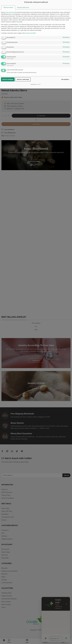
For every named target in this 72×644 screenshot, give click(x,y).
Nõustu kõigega (8, 79)
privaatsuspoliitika (30, 33)
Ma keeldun (65, 79)
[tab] (8, 8)
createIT (39, 84)
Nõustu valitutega (23, 79)
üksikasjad (66, 37)
